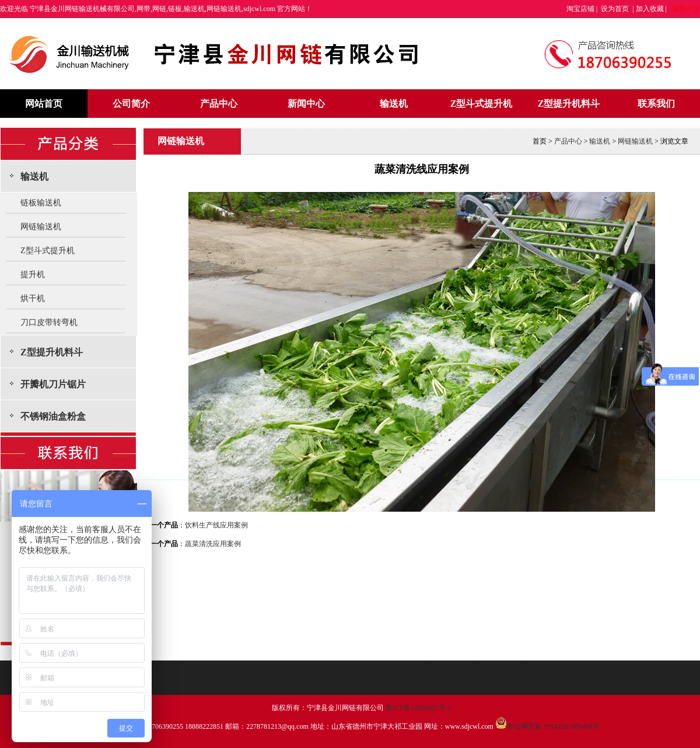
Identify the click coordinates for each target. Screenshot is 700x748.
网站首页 (44, 104)
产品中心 (219, 104)
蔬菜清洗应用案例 (213, 544)
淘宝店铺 (580, 9)
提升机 (33, 275)
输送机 (394, 104)
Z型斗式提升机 (482, 104)
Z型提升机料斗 (569, 104)
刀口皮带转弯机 (49, 322)
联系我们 (656, 104)
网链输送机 (41, 227)
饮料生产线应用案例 (216, 525)
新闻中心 (306, 104)
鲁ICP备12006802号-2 (419, 708)
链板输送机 (41, 203)
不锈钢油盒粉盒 (53, 416)
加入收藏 (650, 9)
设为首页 (615, 9)
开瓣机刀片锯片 (53, 384)
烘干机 (33, 298)
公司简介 (131, 104)
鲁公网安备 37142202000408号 (547, 726)
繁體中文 (686, 9)
